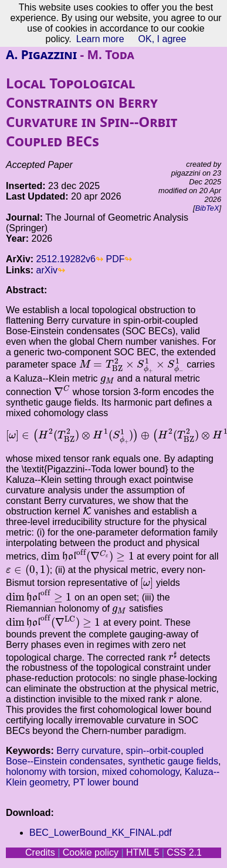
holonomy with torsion (51, 772)
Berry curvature (88, 751)
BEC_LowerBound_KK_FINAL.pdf (101, 833)
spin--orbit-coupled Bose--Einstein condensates (105, 756)
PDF (115, 259)
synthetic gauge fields (173, 761)
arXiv (47, 270)
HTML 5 (143, 852)
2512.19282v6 (66, 259)
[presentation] (132, 366)
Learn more (100, 39)
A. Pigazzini (41, 54)
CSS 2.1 (184, 852)
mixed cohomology (141, 772)
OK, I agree (162, 39)
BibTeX (207, 208)
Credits (40, 852)
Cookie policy (91, 852)
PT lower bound (106, 782)
